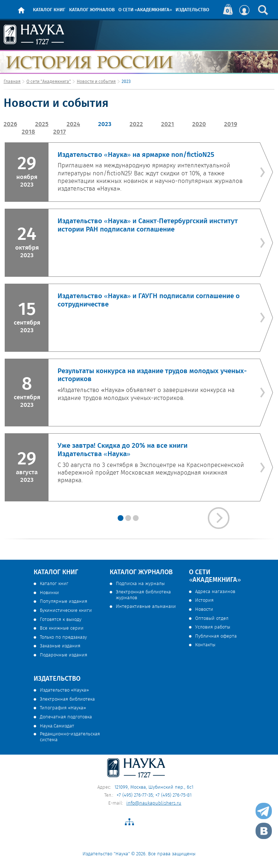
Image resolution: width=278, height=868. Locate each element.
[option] (139, 322)
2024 (73, 124)
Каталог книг (49, 10)
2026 (10, 124)
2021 (168, 124)
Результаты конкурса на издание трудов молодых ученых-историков (152, 375)
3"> (121, 518)
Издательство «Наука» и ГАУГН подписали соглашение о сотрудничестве (149, 301)
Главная (12, 82)
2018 (28, 132)
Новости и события (96, 82)
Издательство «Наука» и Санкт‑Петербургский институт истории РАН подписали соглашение (148, 226)
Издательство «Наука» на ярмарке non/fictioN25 (136, 155)
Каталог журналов (92, 10)
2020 (199, 124)
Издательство (192, 10)
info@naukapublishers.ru (154, 803)
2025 (42, 124)
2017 (60, 132)
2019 (231, 124)
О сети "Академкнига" (49, 82)
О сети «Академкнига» (145, 10)
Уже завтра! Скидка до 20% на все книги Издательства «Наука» (123, 450)
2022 (136, 124)
